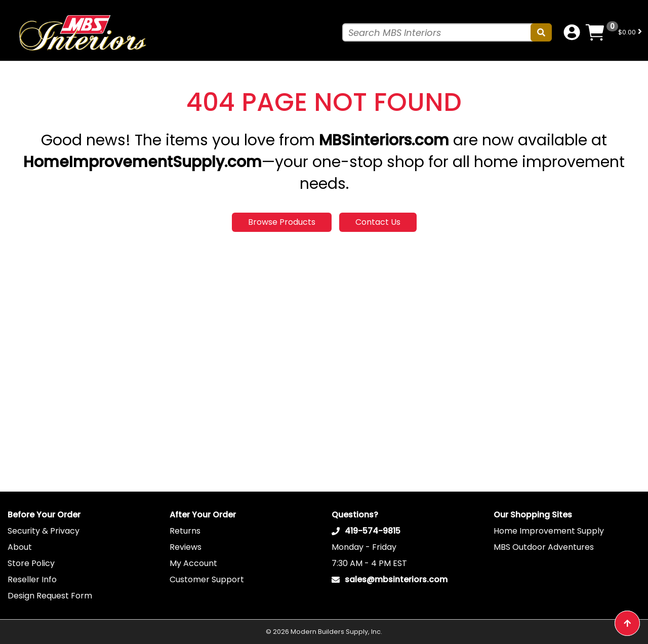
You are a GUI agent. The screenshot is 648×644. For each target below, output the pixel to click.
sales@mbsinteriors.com (396, 579)
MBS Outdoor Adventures (544, 547)
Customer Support (207, 579)
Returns (185, 531)
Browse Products (282, 222)
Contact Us (378, 222)
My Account (193, 563)
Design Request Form (50, 596)
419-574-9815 (373, 531)
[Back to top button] (627, 623)
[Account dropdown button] (572, 32)
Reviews (186, 547)
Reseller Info (32, 579)
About (20, 547)
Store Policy (31, 563)
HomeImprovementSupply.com (143, 162)
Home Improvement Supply (549, 531)
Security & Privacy (44, 531)
